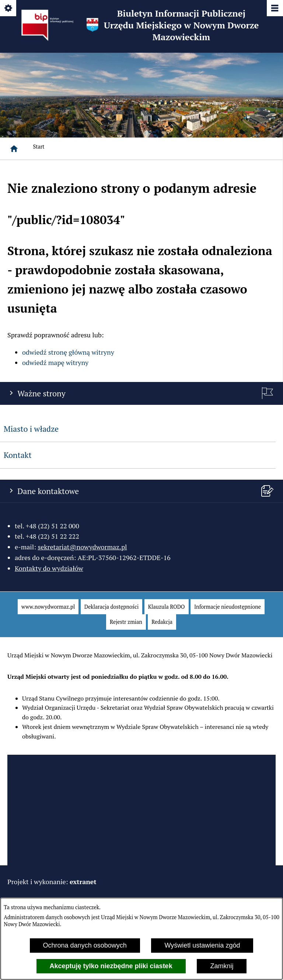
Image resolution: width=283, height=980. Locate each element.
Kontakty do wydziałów (49, 568)
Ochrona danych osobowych (85, 945)
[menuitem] (48, 607)
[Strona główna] (14, 149)
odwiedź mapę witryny (55, 362)
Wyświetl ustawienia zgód (202, 945)
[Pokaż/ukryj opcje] (9, 9)
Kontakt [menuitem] (18, 455)
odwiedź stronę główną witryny (68, 352)
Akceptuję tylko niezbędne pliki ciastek (111, 966)
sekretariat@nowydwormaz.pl (82, 547)
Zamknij (222, 966)
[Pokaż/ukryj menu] (274, 9)
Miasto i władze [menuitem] (31, 429)
